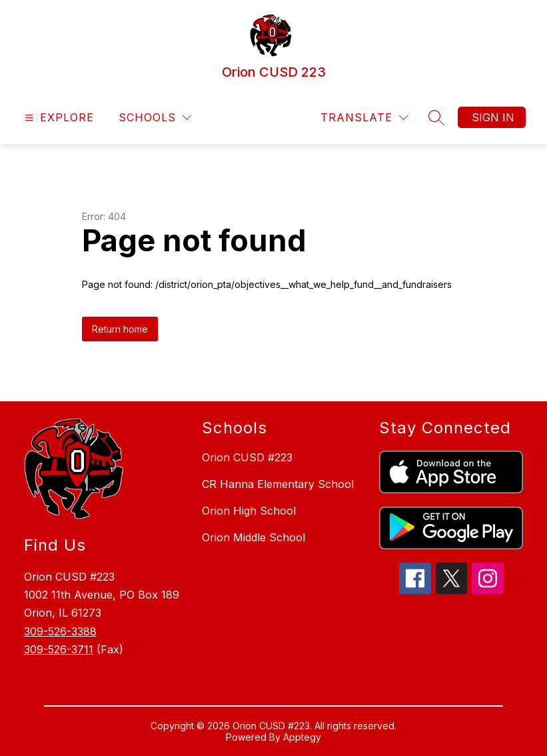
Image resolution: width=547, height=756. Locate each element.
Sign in (493, 117)
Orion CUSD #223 (247, 457)
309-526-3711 (59, 649)
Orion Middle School (254, 537)
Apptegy (302, 737)
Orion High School (249, 511)
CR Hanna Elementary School (278, 484)
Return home (120, 329)
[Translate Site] (364, 118)
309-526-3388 (60, 631)
